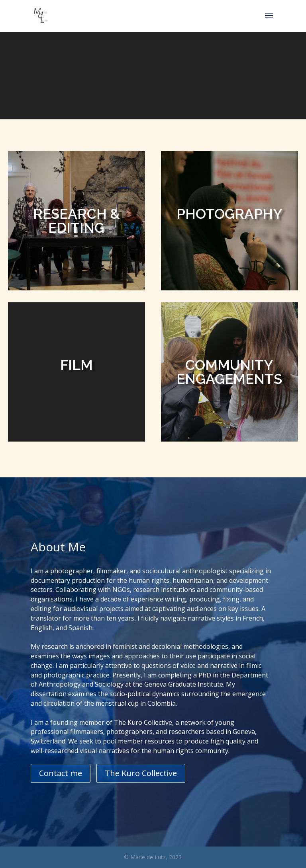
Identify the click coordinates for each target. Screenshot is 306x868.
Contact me (61, 773)
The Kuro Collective (141, 773)
